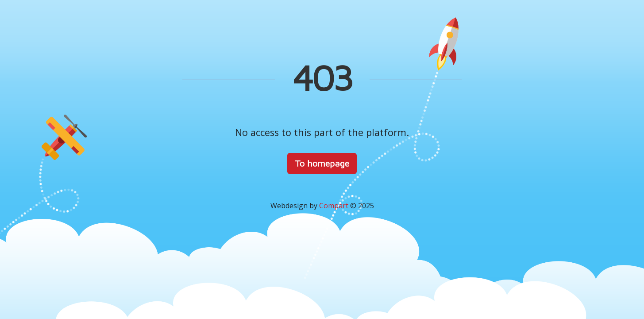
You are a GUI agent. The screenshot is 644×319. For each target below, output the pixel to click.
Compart (334, 206)
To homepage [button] (322, 163)
